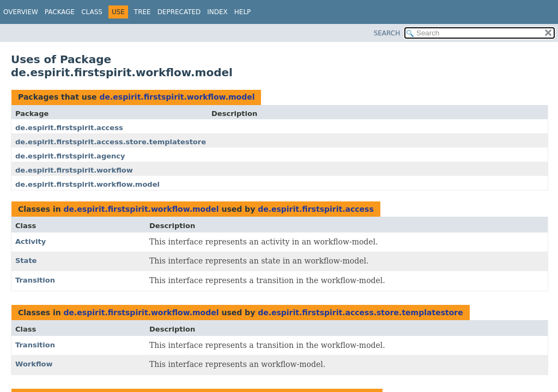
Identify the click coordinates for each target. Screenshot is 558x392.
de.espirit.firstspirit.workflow (74, 170)
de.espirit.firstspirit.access (69, 128)
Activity (31, 241)
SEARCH (387, 33)
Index (217, 12)
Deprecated (179, 12)
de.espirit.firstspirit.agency (70, 156)
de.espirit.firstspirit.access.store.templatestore (111, 142)
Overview (21, 12)
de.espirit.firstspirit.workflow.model (177, 97)
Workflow (34, 364)
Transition (35, 280)
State (26, 261)
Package (60, 12)
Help (243, 12)
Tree (142, 12)
